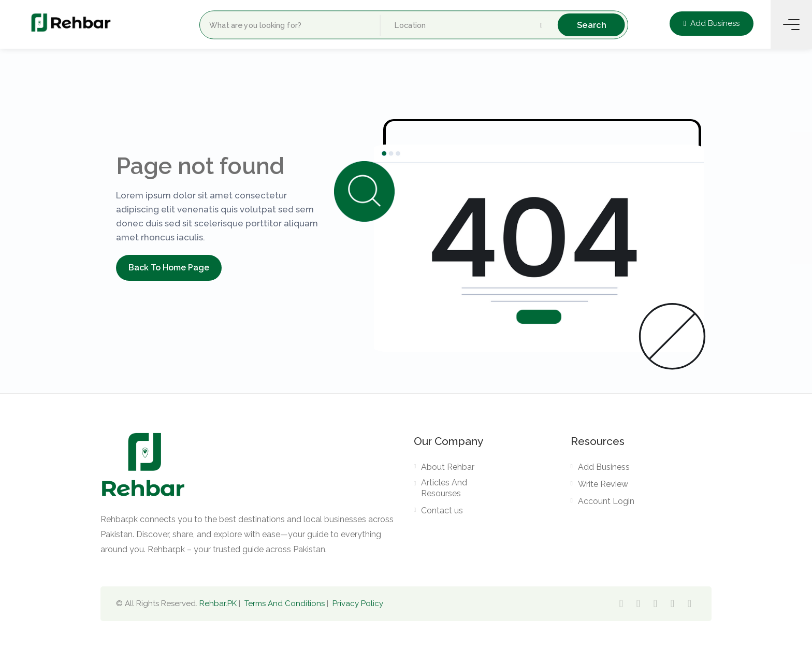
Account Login (606, 501)
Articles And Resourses (444, 488)
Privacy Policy (358, 603)
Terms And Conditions (285, 603)
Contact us (442, 511)
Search (591, 25)
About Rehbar (448, 467)
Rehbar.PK (218, 603)
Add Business (712, 23)
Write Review (603, 484)
